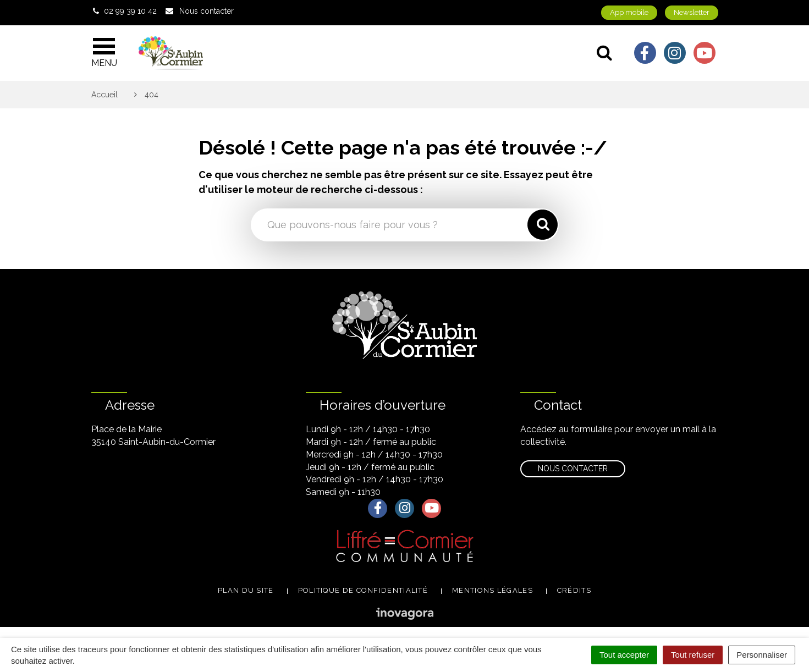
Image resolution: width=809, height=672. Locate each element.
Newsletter (692, 12)
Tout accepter (624, 655)
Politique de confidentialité (363, 590)
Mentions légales (492, 590)
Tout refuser (693, 655)
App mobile (629, 12)
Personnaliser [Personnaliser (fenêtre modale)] (762, 655)
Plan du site (246, 590)
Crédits (574, 590)
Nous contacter (573, 469)
